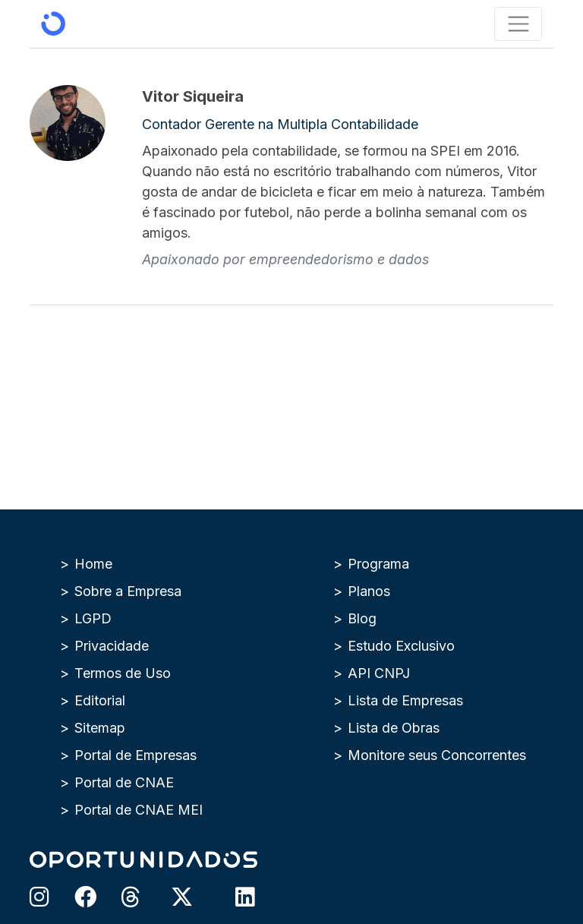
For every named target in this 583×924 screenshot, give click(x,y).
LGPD (93, 618)
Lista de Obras (394, 728)
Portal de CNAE (124, 782)
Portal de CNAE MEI (139, 810)
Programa (378, 564)
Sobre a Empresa (128, 591)
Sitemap (100, 728)
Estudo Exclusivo (401, 646)
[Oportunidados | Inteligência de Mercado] (53, 24)
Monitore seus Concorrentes (437, 755)
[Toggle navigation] (518, 24)
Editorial (100, 700)
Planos (369, 591)
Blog (362, 618)
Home (93, 564)
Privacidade (112, 646)
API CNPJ (379, 673)
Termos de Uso (123, 673)
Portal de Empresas (136, 755)
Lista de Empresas (405, 700)
